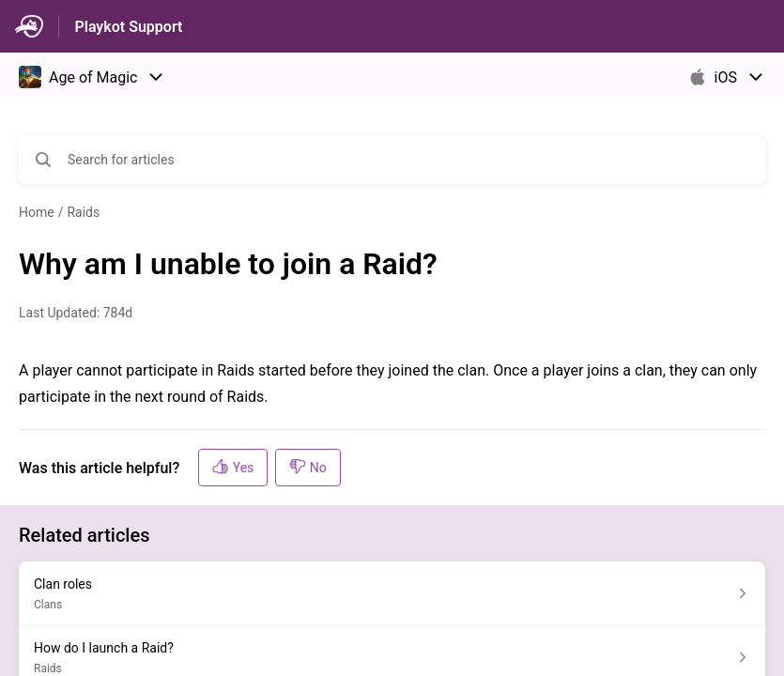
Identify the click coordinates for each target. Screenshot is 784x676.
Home (37, 212)
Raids (83, 212)
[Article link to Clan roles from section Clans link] (392, 593)
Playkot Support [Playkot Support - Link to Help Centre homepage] (128, 27)
